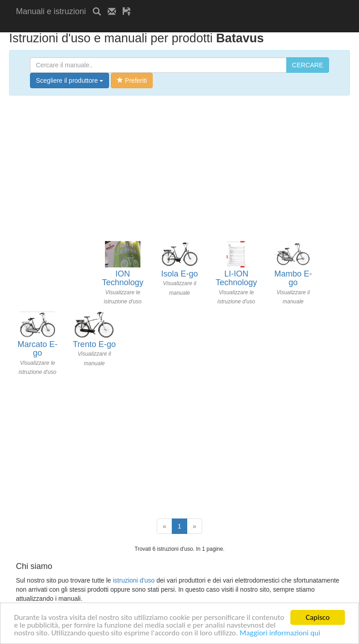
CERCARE (308, 65)
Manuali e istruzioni (51, 11)
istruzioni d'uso (134, 580)
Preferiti (132, 80)
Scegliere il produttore (70, 80)
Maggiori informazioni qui (280, 633)
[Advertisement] (122, 26)
